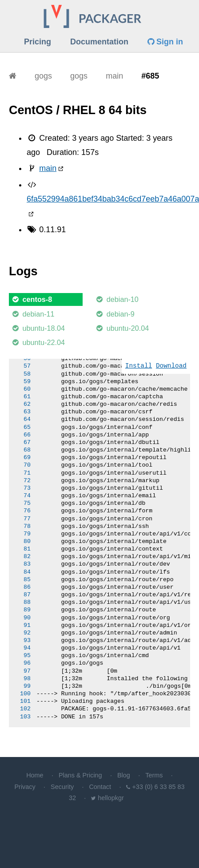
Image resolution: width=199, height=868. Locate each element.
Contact (100, 787)
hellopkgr (111, 798)
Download (171, 366)
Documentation (99, 42)
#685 (150, 76)
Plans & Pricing (80, 775)
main (114, 76)
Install (139, 366)
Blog (124, 775)
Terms (154, 775)
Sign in (165, 42)
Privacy (25, 787)
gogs (43, 76)
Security (62, 787)
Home (35, 775)
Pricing (38, 42)
